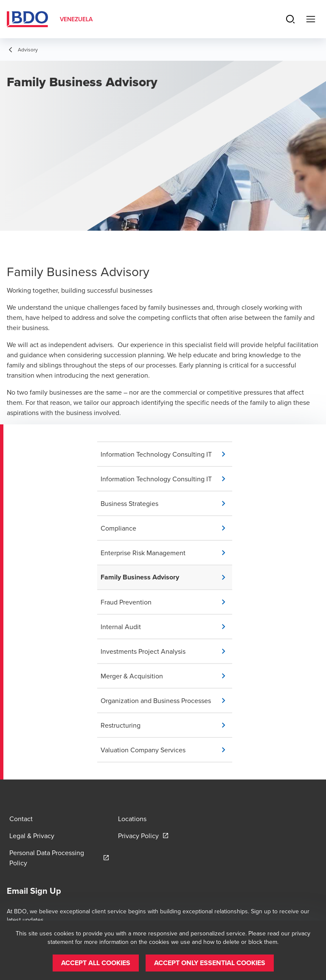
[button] (166, 454)
